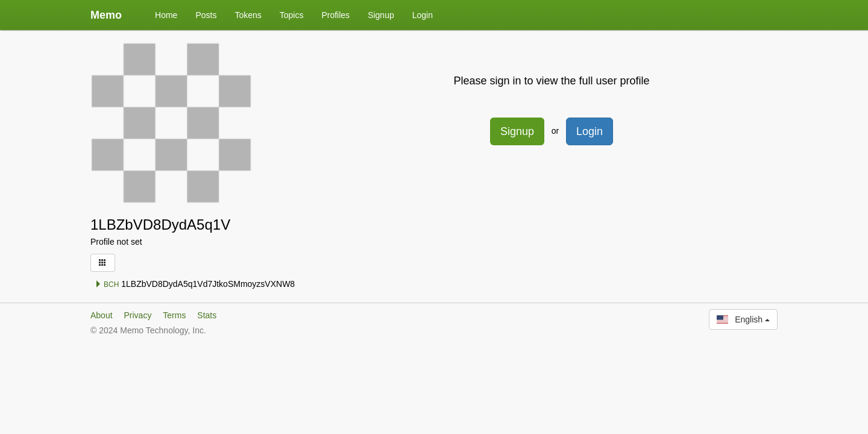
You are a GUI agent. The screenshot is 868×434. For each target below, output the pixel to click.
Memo (106, 15)
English (743, 319)
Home (166, 15)
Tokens (248, 15)
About (102, 315)
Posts (206, 15)
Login (423, 15)
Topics (292, 15)
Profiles (335, 15)
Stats (207, 315)
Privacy (137, 315)
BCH (107, 285)
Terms (174, 315)
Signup (381, 15)
